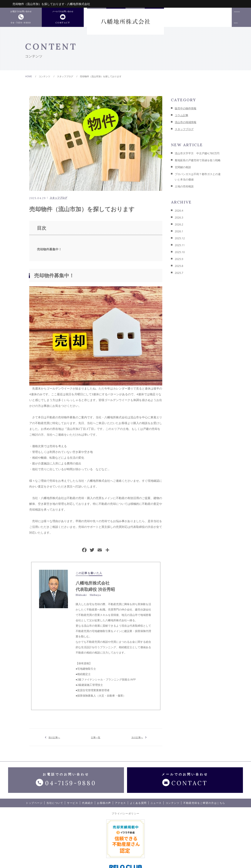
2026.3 (179, 219)
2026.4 (179, 212)
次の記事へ (137, 739)
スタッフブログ (58, 200)
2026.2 (179, 226)
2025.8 (179, 268)
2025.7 (179, 275)
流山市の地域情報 (186, 124)
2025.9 (179, 261)
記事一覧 (96, 739)
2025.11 (180, 247)
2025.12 (180, 240)
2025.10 (180, 254)
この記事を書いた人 (89, 575)
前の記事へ (54, 739)
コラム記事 (182, 117)
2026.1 (179, 233)
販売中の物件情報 (186, 110)
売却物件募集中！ (49, 251)
